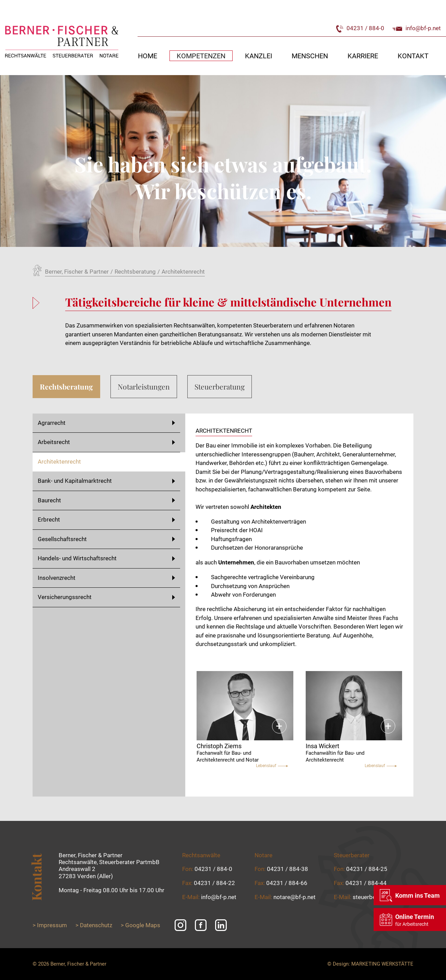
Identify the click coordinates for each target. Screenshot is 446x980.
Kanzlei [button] (259, 56)
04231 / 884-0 (360, 28)
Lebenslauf (272, 766)
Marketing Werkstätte (382, 964)
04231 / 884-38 (287, 869)
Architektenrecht (59, 462)
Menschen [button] (310, 56)
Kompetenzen (201, 56)
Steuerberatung (220, 386)
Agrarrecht (106, 423)
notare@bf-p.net (295, 897)
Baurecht (106, 500)
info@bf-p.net (417, 28)
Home (148, 56)
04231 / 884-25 (367, 869)
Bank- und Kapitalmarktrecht (106, 481)
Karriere (363, 56)
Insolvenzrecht (106, 578)
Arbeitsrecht (106, 442)
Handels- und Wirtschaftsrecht (106, 558)
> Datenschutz (94, 925)
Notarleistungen (144, 386)
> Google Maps (140, 925)
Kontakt (413, 56)
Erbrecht (106, 519)
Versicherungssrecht (106, 597)
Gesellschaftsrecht (106, 539)
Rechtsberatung (66, 386)
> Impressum (50, 925)
